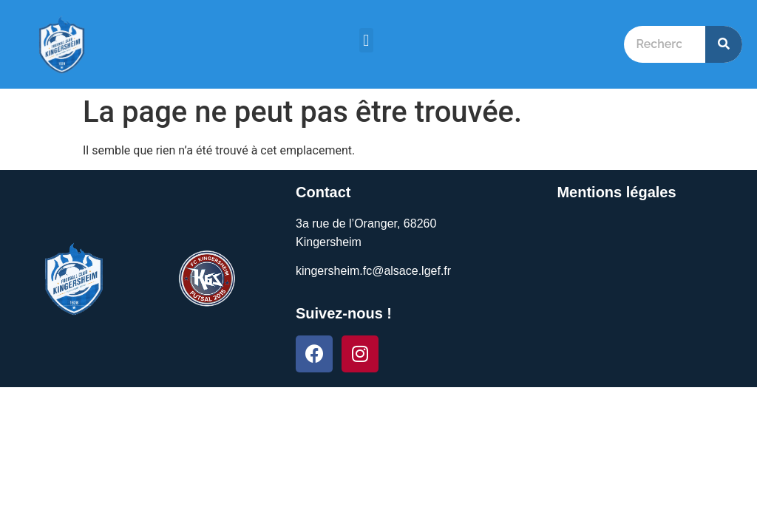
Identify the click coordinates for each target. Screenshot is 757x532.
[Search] (724, 44)
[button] (366, 40)
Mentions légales (616, 192)
